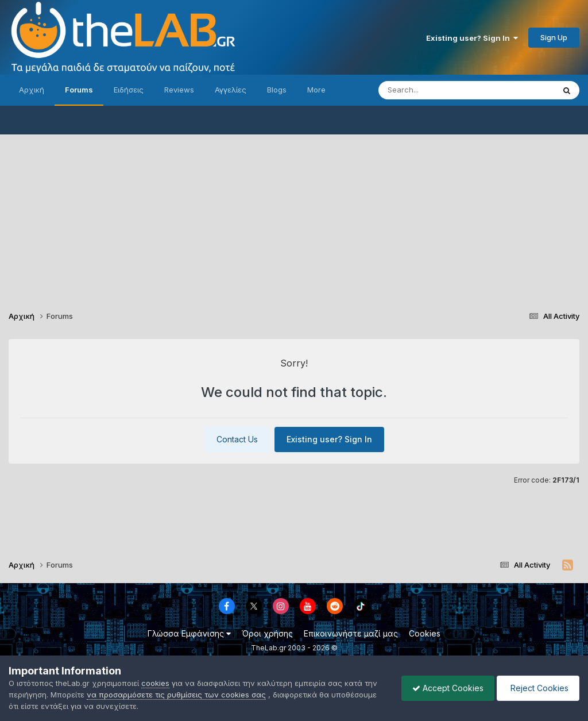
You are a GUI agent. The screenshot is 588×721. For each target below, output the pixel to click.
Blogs (277, 90)
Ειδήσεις (129, 90)
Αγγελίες (231, 90)
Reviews (179, 90)
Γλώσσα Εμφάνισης (189, 633)
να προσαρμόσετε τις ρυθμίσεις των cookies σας (176, 695)
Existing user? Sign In (472, 38)
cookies (155, 683)
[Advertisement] (294, 215)
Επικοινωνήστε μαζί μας (351, 633)
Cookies (425, 633)
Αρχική (32, 90)
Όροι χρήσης (267, 633)
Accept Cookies (445, 688)
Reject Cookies (537, 688)
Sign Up (554, 37)
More (316, 90)
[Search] (443, 90)
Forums (79, 90)
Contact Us (237, 439)
